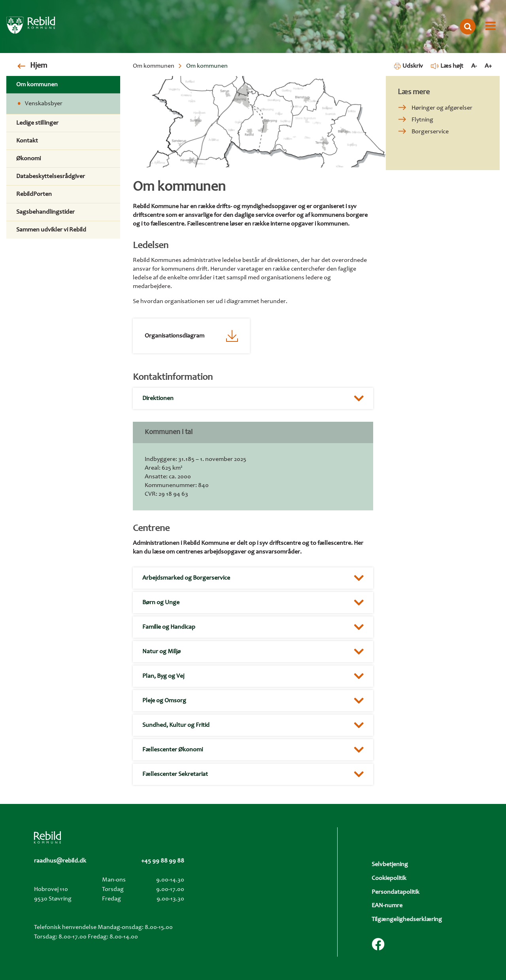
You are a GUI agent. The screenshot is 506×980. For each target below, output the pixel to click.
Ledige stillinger (37, 123)
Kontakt (27, 141)
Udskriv (409, 66)
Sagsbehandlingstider (45, 212)
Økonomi (28, 159)
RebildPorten (34, 194)
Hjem (39, 66)
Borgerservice (430, 132)
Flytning (422, 120)
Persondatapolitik (396, 892)
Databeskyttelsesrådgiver (51, 176)
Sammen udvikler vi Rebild (51, 230)
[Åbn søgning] (468, 27)
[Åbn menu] (491, 27)
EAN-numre (387, 906)
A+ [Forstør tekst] (488, 66)
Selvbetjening (390, 864)
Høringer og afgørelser (442, 108)
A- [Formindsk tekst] (474, 66)
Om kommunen (154, 66)
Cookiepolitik (389, 878)
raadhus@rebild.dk (60, 861)
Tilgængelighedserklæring (407, 919)
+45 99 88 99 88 (163, 861)
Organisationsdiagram (175, 336)
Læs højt (447, 66)
